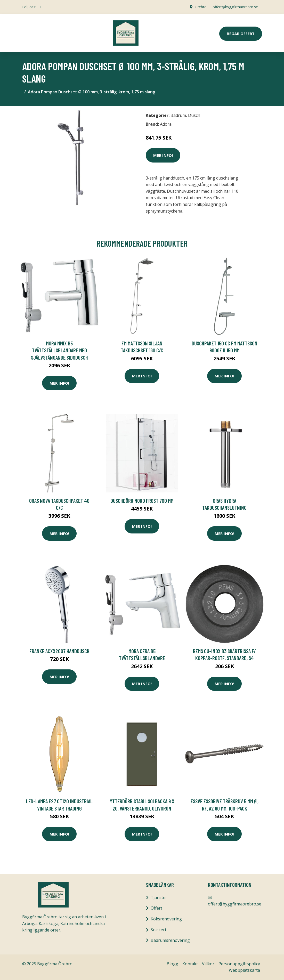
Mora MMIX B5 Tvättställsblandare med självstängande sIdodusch (59, 350)
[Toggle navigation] (29, 33)
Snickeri (158, 930)
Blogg (172, 964)
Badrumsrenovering (170, 940)
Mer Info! (163, 155)
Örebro (200, 7)
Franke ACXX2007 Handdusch (59, 651)
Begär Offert (241, 34)
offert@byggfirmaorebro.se (235, 7)
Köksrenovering (166, 919)
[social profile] (41, 7)
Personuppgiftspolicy (239, 964)
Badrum (178, 115)
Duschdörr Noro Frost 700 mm (142, 501)
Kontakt (190, 964)
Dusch (194, 115)
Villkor (208, 964)
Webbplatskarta (244, 970)
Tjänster (159, 897)
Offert (156, 908)
